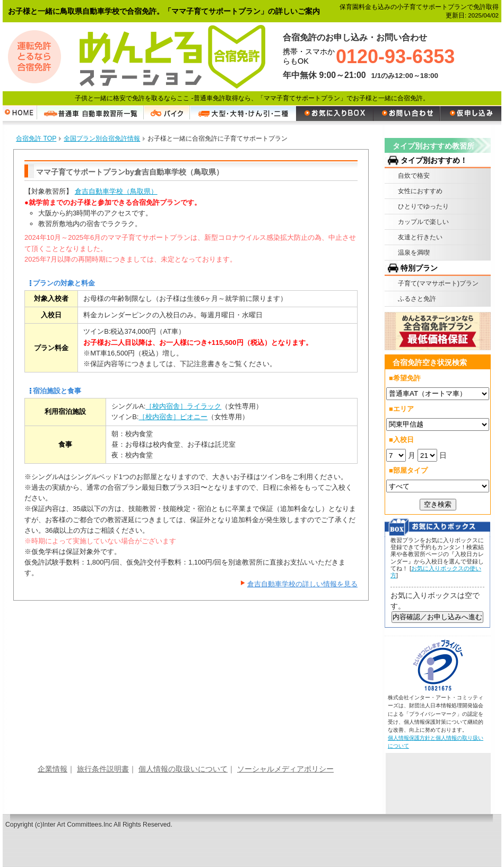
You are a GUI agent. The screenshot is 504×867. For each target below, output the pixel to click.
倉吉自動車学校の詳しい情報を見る (302, 584)
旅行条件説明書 (103, 769)
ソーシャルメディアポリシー (285, 769)
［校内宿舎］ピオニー (173, 417)
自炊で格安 (414, 176)
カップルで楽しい (423, 222)
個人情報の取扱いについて (183, 769)
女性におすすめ (420, 191)
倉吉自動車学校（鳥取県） (116, 191)
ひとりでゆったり (423, 206)
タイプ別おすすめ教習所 (433, 146)
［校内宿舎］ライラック (183, 406)
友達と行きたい (420, 237)
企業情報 (53, 769)
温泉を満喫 (414, 253)
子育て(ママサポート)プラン (438, 283)
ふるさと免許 (417, 299)
